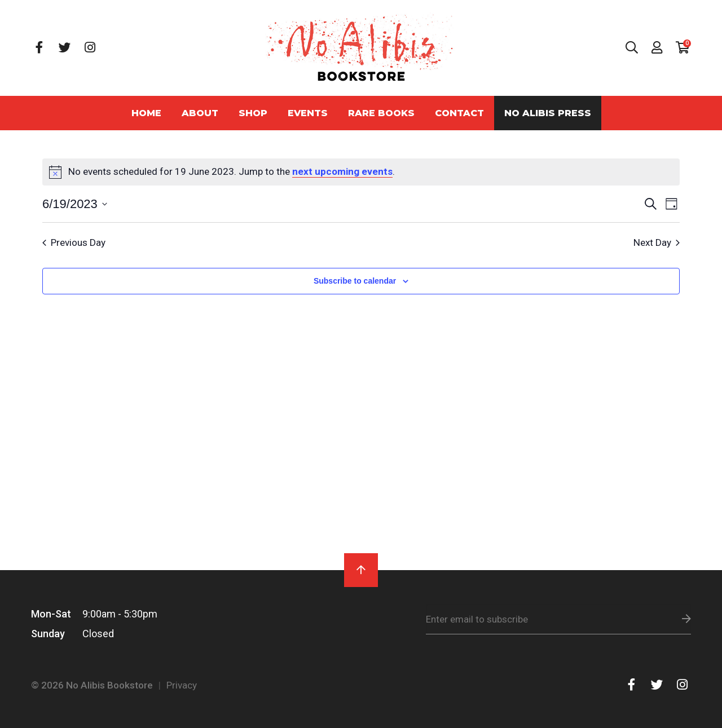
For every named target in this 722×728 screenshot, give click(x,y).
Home (146, 113)
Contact (459, 113)
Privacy (182, 685)
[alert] (361, 172)
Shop (253, 113)
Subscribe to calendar (355, 281)
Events (308, 113)
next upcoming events (342, 171)
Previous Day (74, 242)
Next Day (657, 242)
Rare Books (381, 113)
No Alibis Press (548, 113)
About (200, 113)
